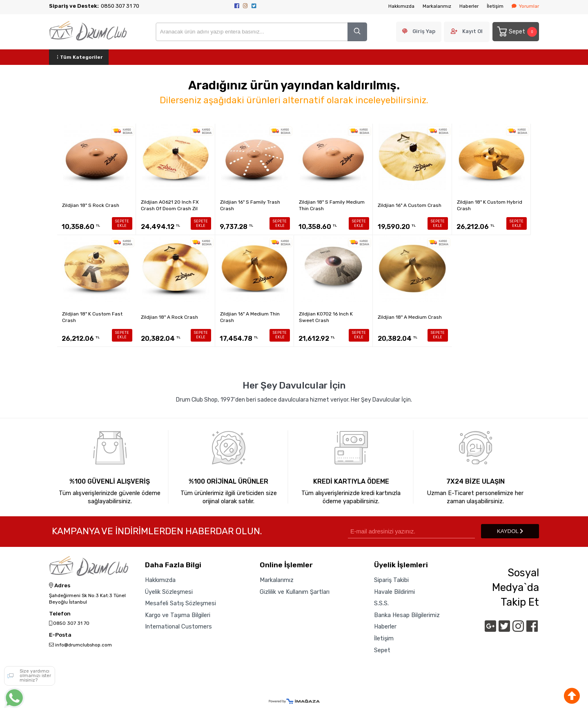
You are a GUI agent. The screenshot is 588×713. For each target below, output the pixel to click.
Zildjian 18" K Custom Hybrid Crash (490, 205)
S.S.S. (381, 603)
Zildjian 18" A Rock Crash (169, 317)
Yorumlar (525, 6)
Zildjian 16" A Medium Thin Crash (250, 317)
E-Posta (60, 635)
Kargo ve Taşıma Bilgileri (178, 615)
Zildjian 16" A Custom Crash (410, 205)
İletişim (495, 6)
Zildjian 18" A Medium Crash (410, 317)
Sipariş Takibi (391, 580)
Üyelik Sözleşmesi (169, 592)
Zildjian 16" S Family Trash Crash (250, 205)
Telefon (60, 614)
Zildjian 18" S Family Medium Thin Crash (332, 205)
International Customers (178, 627)
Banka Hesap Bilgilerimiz (407, 615)
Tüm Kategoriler (79, 57)
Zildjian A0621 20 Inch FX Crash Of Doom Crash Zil (170, 205)
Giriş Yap (424, 31)
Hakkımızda (401, 6)
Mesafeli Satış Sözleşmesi (180, 603)
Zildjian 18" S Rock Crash (91, 205)
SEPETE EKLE (122, 223)
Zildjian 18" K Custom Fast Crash (92, 317)
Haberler (469, 6)
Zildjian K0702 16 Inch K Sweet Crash (326, 317)
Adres (60, 586)
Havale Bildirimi (394, 592)
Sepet (517, 32)
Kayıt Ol (472, 31)
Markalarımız (437, 6)
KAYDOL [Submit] (510, 531)
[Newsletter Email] (411, 531)
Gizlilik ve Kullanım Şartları (295, 592)
